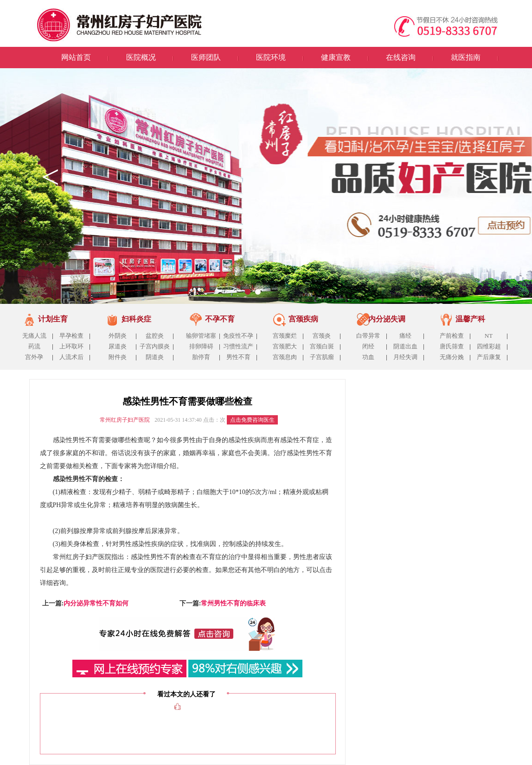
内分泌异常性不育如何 (96, 603)
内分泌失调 (387, 319)
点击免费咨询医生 (252, 420)
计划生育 (53, 319)
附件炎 (118, 357)
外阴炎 (118, 336)
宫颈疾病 (303, 319)
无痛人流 (34, 336)
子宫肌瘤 (322, 357)
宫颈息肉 (285, 357)
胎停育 (201, 357)
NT (489, 336)
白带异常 (368, 336)
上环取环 (71, 346)
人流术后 (71, 357)
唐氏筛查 (452, 346)
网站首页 (76, 57)
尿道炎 (118, 346)
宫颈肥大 (285, 346)
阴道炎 (155, 357)
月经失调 (405, 357)
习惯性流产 (238, 346)
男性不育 (238, 357)
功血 (368, 357)
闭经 (368, 346)
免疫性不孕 (238, 336)
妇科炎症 (136, 319)
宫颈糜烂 (285, 336)
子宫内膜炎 (155, 346)
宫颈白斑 (322, 346)
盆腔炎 (155, 336)
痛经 (405, 336)
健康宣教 (336, 57)
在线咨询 (401, 57)
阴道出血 (405, 346)
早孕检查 (71, 336)
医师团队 (206, 57)
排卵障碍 (201, 346)
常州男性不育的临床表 (233, 603)
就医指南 (466, 57)
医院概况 (141, 57)
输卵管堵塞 (201, 336)
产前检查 (452, 336)
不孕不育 (220, 319)
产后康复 (489, 357)
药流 (34, 346)
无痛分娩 (452, 357)
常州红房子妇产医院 (125, 420)
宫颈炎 (322, 336)
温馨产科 (470, 319)
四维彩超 (489, 346)
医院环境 (271, 57)
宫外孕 (34, 357)
